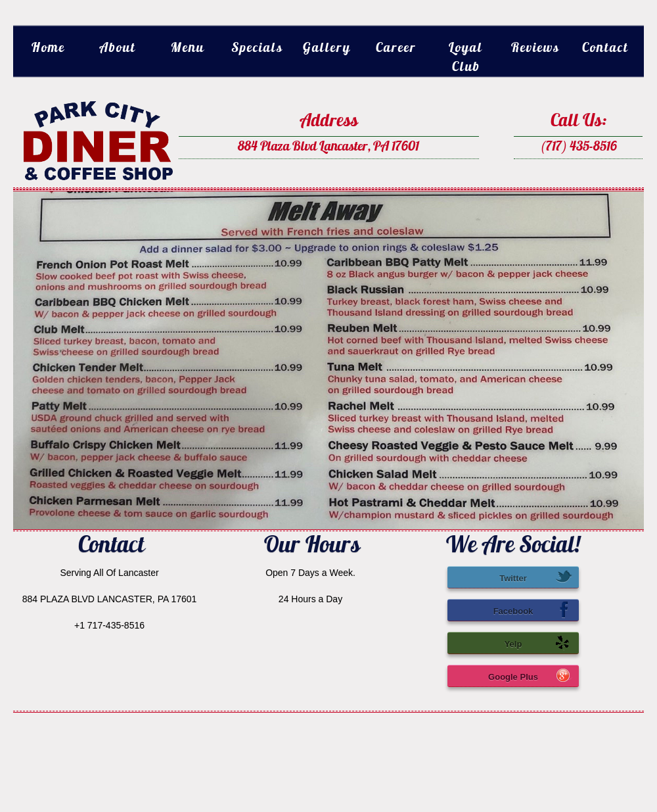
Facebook (533, 609)
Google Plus (530, 675)
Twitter (536, 577)
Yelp (538, 642)
